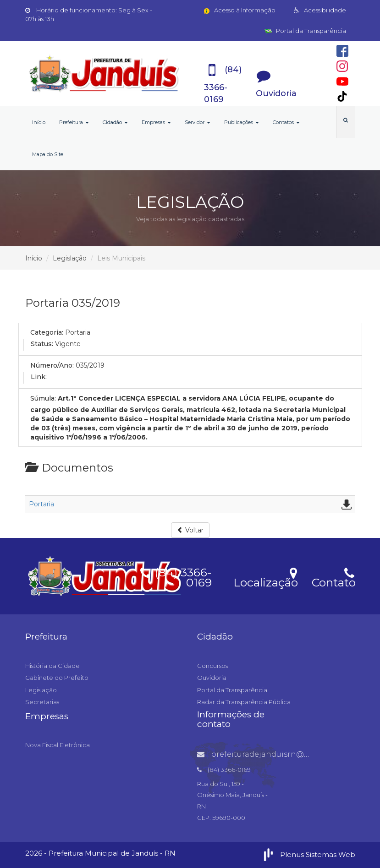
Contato (333, 577)
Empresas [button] (156, 122)
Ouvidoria (212, 678)
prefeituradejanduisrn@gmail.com (271, 754)
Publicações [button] (242, 122)
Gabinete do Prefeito (57, 678)
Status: (42, 344)
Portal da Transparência (305, 31)
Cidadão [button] (115, 122)
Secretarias (42, 702)
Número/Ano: (52, 365)
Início (39, 122)
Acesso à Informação (239, 10)
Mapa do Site (48, 154)
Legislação (70, 258)
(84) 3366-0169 (176, 576)
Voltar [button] (190, 530)
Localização (266, 577)
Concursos (212, 666)
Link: (39, 377)
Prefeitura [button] (74, 122)
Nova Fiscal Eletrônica (58, 745)
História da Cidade (52, 666)
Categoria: (47, 332)
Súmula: (43, 398)
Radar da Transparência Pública (244, 702)
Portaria (41, 504)
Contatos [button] (286, 122)
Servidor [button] (198, 122)
